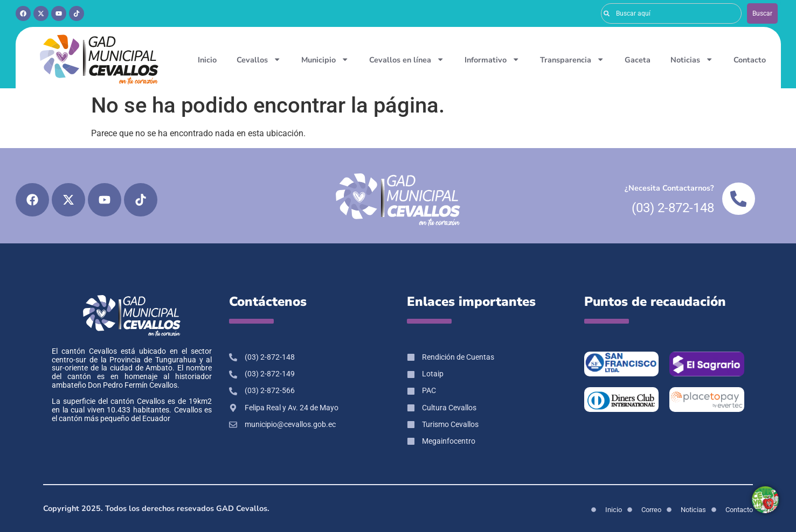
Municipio (325, 59)
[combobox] (671, 13)
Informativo (492, 59)
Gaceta (638, 60)
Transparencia (572, 59)
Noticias (692, 59)
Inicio (207, 60)
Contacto (750, 60)
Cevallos (259, 59)
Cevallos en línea (407, 59)
